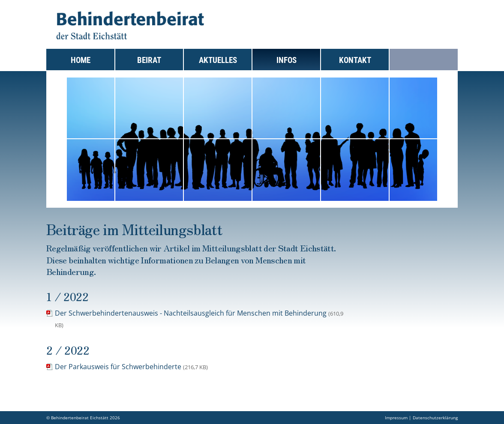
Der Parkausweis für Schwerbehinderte (131, 367)
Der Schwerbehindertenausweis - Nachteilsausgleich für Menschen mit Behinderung (199, 319)
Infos (286, 60)
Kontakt (355, 60)
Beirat (149, 60)
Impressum (396, 418)
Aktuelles (218, 60)
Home (81, 60)
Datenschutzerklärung (435, 418)
